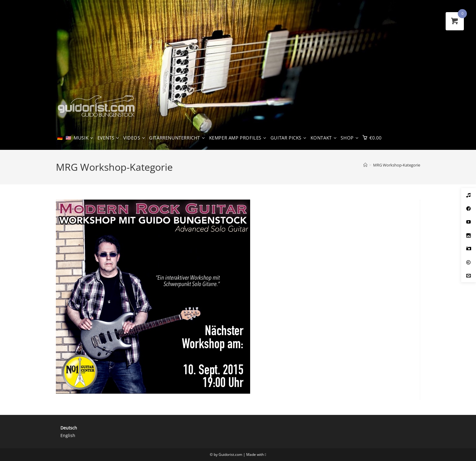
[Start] (365, 165)
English (68, 435)
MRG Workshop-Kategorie (397, 165)
